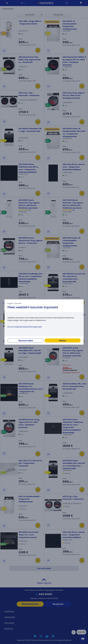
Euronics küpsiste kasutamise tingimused (25, 327)
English (10, 303)
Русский (18, 303)
